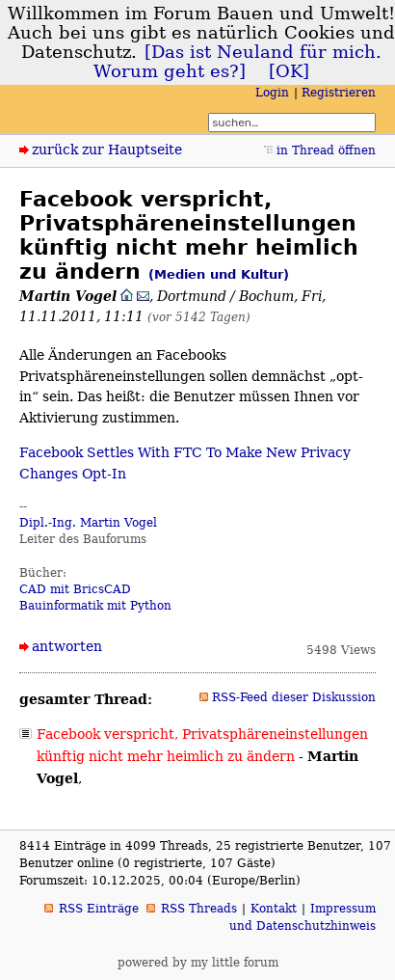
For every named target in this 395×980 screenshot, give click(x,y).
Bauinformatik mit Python (95, 606)
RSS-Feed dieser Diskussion (294, 697)
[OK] (289, 71)
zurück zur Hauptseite (107, 150)
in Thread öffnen (326, 150)
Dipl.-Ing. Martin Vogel (88, 523)
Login (272, 93)
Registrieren (339, 93)
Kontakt (274, 909)
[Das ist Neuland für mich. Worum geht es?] (237, 62)
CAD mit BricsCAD (75, 589)
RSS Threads (199, 909)
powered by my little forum (198, 963)
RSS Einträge (99, 909)
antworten (67, 646)
